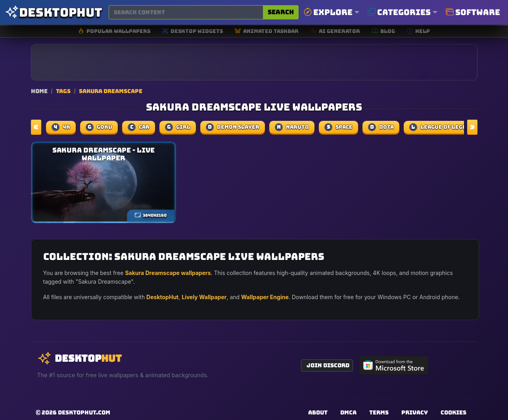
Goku (99, 127)
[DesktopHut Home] (54, 12)
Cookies (453, 412)
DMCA (348, 412)
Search (281, 12)
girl (178, 127)
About (318, 412)
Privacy (415, 412)
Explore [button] (328, 12)
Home (39, 91)
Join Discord (328, 365)
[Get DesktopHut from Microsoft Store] (394, 365)
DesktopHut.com (84, 412)
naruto (292, 127)
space (338, 127)
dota (381, 127)
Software (473, 12)
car (139, 127)
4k (61, 127)
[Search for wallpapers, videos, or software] (186, 12)
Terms (379, 412)
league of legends (443, 127)
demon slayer (233, 127)
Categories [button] (399, 12)
